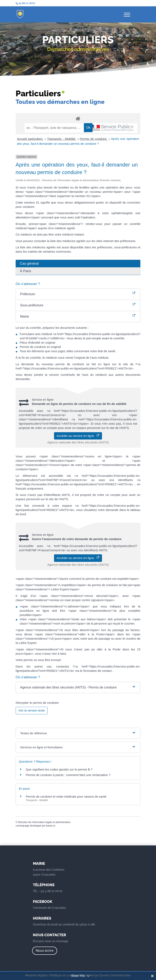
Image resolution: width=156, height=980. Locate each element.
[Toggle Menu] (127, 15)
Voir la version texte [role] (32, 710)
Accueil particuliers (30, 139)
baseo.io (50, 826)
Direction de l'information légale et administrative (44, 822)
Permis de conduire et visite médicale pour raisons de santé (66, 796)
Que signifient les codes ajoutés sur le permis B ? (59, 769)
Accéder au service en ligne (78, 436)
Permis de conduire (94, 139)
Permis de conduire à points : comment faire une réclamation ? (68, 775)
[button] (78, 687)
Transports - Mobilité (62, 139)
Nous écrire (45, 951)
